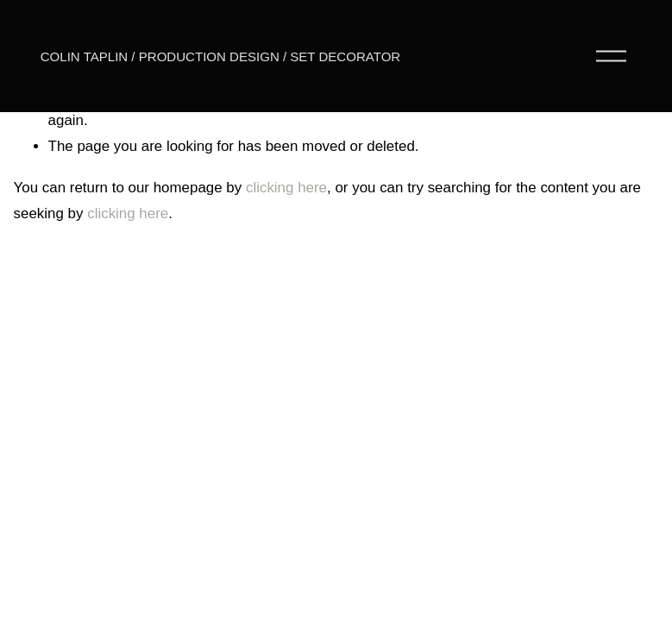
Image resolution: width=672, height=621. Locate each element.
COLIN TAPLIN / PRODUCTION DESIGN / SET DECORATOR (220, 56)
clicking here (286, 188)
